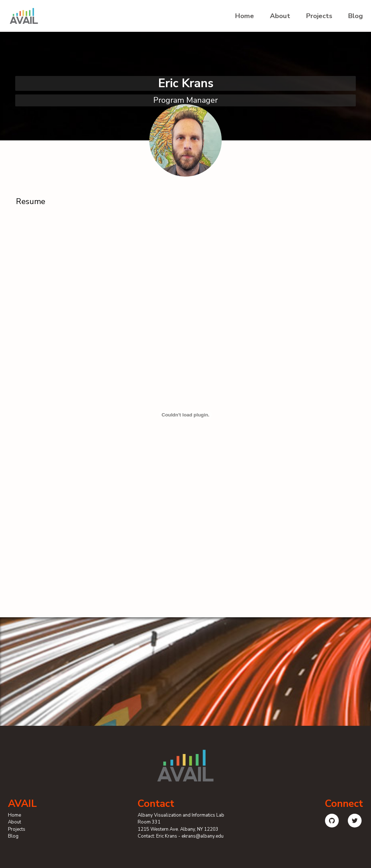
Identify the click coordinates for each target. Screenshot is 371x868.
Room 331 (149, 822)
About (280, 16)
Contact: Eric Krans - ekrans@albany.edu (181, 836)
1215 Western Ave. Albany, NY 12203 (178, 829)
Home (245, 16)
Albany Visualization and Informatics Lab (181, 815)
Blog (356, 16)
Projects (319, 16)
